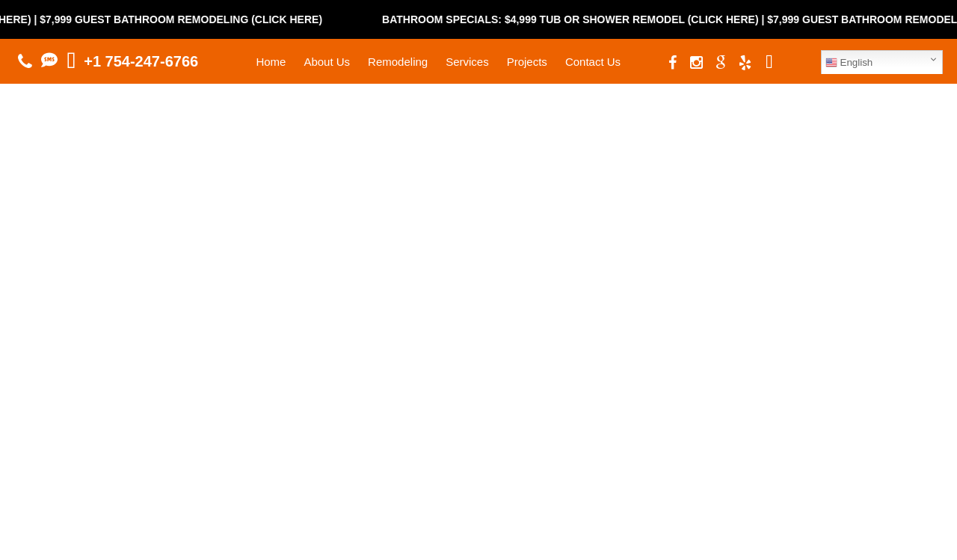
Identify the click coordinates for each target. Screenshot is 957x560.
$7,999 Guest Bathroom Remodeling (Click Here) (191, 19)
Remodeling (398, 62)
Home (271, 62)
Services (467, 62)
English (849, 63)
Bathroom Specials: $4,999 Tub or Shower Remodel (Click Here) (580, 19)
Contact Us (593, 62)
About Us (327, 62)
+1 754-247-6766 (141, 61)
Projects (527, 62)
